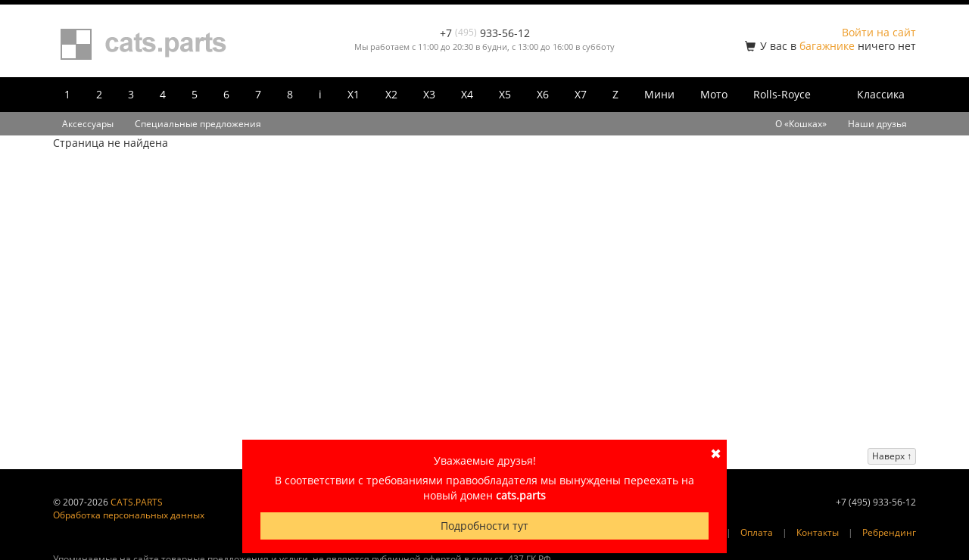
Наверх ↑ (892, 456)
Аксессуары (88, 124)
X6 (543, 94)
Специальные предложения (198, 124)
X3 (429, 94)
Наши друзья (877, 124)
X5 (505, 94)
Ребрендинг (889, 532)
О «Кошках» (801, 124)
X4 (467, 94)
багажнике (827, 46)
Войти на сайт (879, 32)
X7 (581, 94)
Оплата (757, 532)
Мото (714, 94)
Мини (659, 94)
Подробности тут (484, 526)
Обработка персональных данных (129, 515)
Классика (881, 94)
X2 (391, 94)
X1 (354, 94)
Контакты (818, 532)
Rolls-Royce (782, 94)
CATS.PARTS (137, 502)
